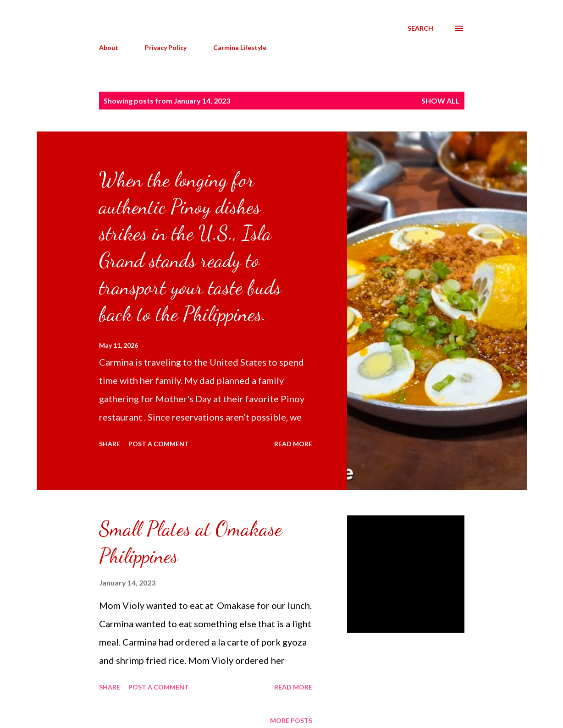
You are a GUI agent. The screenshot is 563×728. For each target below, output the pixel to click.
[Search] (420, 28)
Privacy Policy (166, 47)
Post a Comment (159, 444)
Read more (293, 444)
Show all (441, 101)
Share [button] (110, 444)
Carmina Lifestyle (240, 47)
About (109, 47)
